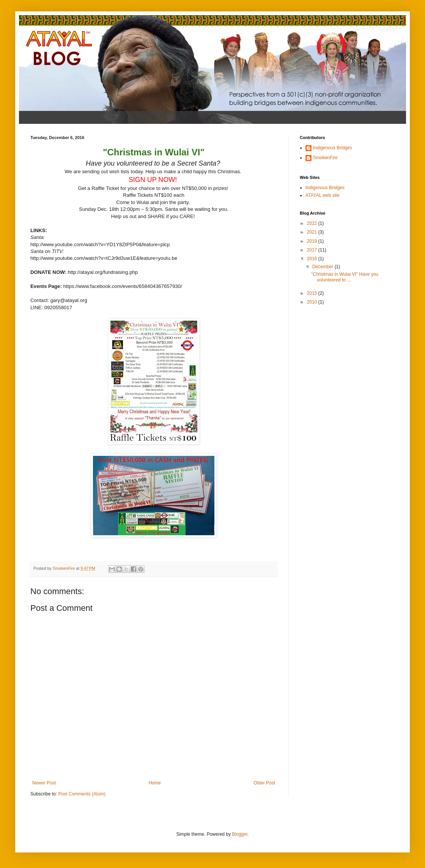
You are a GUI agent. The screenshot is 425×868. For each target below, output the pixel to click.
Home (155, 783)
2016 (313, 259)
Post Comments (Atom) (82, 794)
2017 (313, 250)
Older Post (264, 783)
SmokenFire (325, 158)
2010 (313, 302)
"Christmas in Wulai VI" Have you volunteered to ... (345, 277)
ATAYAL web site (322, 195)
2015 (313, 293)
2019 (313, 241)
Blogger (240, 834)
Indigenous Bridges (333, 148)
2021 (313, 232)
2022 (313, 223)
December (323, 267)
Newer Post (44, 783)
